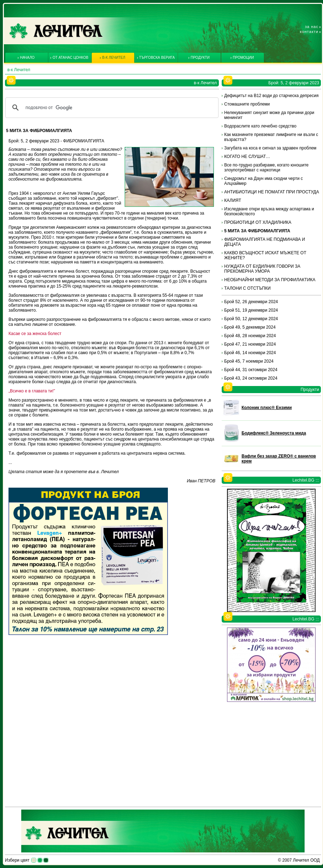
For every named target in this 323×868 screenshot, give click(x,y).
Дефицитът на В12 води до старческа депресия (271, 96)
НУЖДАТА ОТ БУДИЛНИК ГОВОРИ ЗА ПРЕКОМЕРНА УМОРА (262, 269)
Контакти (309, 32)
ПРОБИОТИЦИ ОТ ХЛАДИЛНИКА (258, 222)
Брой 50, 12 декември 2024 (251, 319)
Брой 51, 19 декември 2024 (251, 310)
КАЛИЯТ (233, 200)
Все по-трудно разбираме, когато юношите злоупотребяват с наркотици (266, 168)
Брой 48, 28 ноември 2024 (250, 336)
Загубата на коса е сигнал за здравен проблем (270, 148)
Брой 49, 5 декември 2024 (250, 327)
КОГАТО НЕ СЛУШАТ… (247, 157)
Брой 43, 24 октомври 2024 (251, 378)
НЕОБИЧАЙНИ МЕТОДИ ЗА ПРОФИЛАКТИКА (270, 280)
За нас (312, 27)
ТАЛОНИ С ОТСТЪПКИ (247, 288)
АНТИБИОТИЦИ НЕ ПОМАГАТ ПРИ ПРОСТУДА (272, 192)
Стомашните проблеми (247, 104)
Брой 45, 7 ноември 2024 (249, 361)
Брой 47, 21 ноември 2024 (250, 344)
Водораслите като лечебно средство (260, 126)
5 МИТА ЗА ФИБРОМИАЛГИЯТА (257, 231)
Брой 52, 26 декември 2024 (251, 302)
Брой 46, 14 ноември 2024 (250, 353)
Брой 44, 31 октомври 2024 (251, 370)
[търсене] (111, 108)
